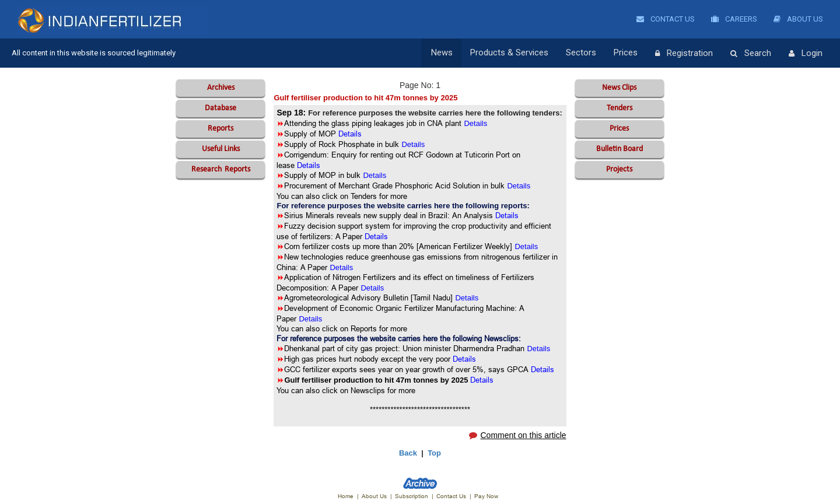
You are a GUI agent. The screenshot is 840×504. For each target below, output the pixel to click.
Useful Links (221, 149)
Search (751, 54)
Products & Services (509, 53)
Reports (220, 129)
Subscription (412, 496)
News (442, 53)
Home (346, 496)
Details (507, 215)
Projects (619, 169)
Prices (626, 53)
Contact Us (666, 19)
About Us (798, 19)
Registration (684, 54)
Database (220, 108)
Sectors (581, 53)
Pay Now (486, 496)
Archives (221, 88)
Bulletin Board (619, 149)
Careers (734, 19)
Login (806, 54)
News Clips (619, 88)
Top (434, 453)
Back (408, 453)
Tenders (619, 108)
